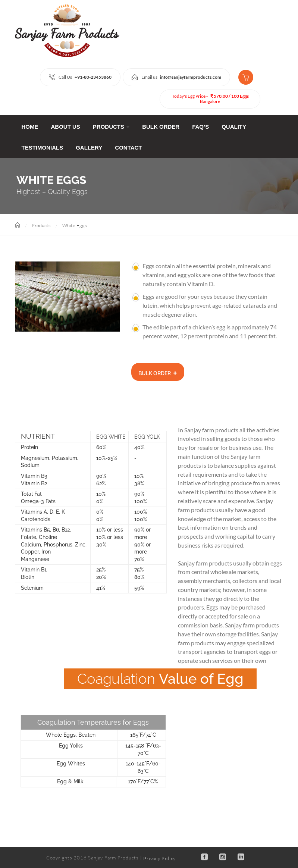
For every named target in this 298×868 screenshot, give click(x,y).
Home (30, 127)
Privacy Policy (159, 858)
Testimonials (43, 148)
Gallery (89, 148)
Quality (234, 127)
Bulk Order (161, 127)
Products (111, 127)
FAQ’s (200, 127)
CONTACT (128, 148)
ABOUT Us (66, 127)
